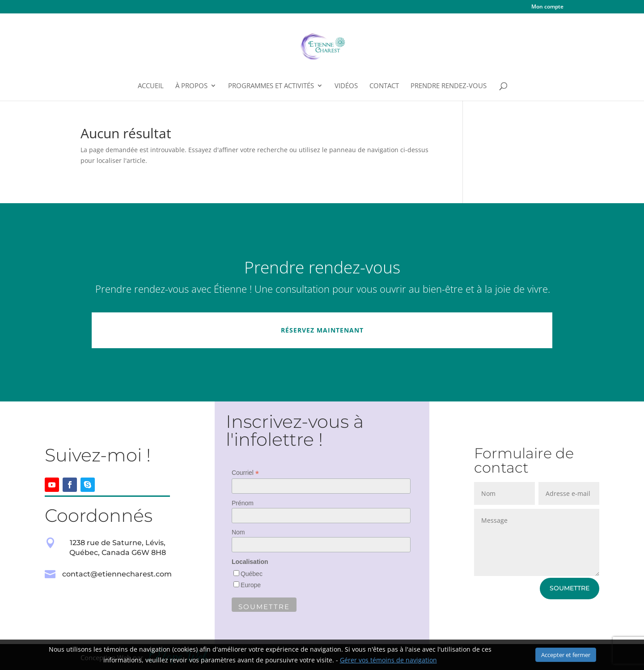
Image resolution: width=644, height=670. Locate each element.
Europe (251, 585)
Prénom (243, 503)
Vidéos (346, 86)
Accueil (151, 86)
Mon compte (547, 7)
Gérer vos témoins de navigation (388, 660)
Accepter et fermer (566, 655)
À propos (191, 86)
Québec (252, 574)
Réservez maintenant (322, 330)
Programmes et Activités (271, 86)
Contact (384, 86)
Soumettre (570, 588)
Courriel (245, 473)
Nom (238, 532)
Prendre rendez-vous (449, 86)
